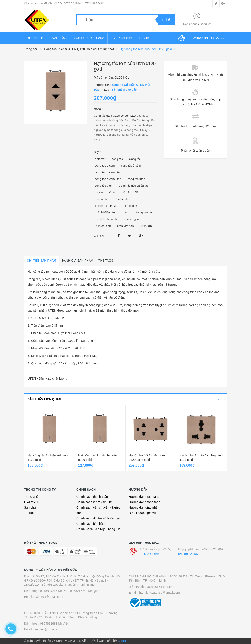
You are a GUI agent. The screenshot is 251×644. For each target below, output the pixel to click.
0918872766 (149, 554)
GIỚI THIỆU (36, 38)
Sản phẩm (31, 507)
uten (126, 212)
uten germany (144, 212)
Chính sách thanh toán (92, 497)
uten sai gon (131, 219)
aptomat (100, 159)
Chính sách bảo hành (91, 524)
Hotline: (207, 38)
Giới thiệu (31, 502)
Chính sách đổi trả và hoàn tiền (98, 518)
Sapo (122, 641)
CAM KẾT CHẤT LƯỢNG (89, 38)
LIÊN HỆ (144, 38)
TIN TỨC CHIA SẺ (122, 38)
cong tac (117, 159)
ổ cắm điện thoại (106, 206)
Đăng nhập (190, 24)
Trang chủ (31, 497)
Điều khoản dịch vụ (142, 513)
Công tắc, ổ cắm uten (43, 279)
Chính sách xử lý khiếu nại (95, 502)
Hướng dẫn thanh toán (145, 502)
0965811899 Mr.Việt (54, 623)
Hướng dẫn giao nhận (144, 507)
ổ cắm (113, 192)
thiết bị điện (130, 206)
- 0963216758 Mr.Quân (84, 591)
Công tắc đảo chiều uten (134, 186)
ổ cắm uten (123, 199)
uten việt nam (126, 226)
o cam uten (102, 199)
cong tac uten (136, 179)
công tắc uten (104, 186)
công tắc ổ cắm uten (108, 179)
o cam (99, 192)
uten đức (147, 226)
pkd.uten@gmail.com (48, 597)
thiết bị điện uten (106, 212)
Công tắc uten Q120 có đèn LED (115, 116)
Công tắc (135, 159)
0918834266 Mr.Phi (54, 591)
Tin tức (29, 513)
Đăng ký (205, 24)
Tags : (98, 152)
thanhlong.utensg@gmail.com (159, 593)
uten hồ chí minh (106, 219)
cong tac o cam (105, 166)
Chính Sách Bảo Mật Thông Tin (98, 529)
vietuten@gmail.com (48, 629)
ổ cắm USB (131, 192)
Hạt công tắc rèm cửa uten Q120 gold (54, 272)
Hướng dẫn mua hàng (144, 497)
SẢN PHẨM (60, 38)
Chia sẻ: (99, 236)
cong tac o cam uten (108, 172)
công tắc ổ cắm (131, 166)
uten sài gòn (103, 226)
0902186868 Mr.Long (160, 587)
